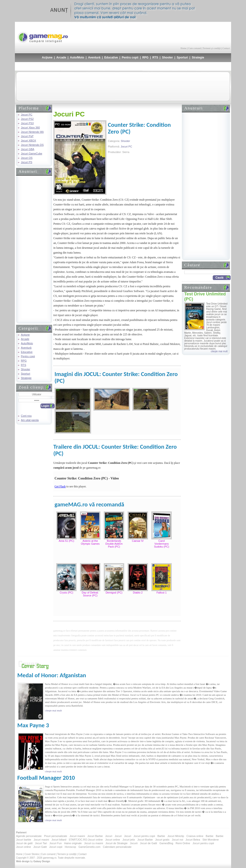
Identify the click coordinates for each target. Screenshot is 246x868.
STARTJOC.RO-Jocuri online (86, 840)
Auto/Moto (77, 57)
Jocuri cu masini (94, 843)
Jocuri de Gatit (149, 843)
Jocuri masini (77, 836)
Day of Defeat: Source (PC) (90, 594)
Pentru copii (130, 57)
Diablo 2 (138, 593)
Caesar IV (138, 541)
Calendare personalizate (117, 847)
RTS (155, 57)
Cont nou (26, 416)
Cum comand (195, 48)
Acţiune (47, 57)
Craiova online (195, 836)
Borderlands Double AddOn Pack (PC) (114, 544)
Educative (111, 57)
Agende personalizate (29, 836)
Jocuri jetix (129, 840)
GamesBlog (166, 843)
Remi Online (183, 843)
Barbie (161, 836)
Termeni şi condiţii (212, 48)
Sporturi (182, 57)
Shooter (167, 57)
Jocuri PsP (27, 136)
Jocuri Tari (41, 843)
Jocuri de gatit (24, 843)
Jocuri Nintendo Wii (32, 132)
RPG (145, 57)
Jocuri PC (27, 115)
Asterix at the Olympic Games (90, 542)
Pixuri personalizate (55, 836)
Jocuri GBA (28, 149)
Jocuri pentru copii (144, 836)
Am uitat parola (30, 420)
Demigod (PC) (114, 593)
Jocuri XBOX (28, 140)
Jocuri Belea (193, 840)
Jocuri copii (56, 847)
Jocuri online (113, 840)
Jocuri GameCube (32, 153)
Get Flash (60, 486)
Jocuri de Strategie (117, 843)
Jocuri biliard (59, 840)
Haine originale (73, 843)
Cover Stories (32, 854)
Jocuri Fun (55, 843)
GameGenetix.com (90, 847)
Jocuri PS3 (27, 123)
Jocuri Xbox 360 (30, 128)
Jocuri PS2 (27, 119)
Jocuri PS (27, 162)
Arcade (61, 57)
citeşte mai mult (219, 351)
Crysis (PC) (66, 593)
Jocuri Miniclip (176, 836)
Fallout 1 (161, 593)
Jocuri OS (27, 158)
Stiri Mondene (211, 840)
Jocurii (134, 843)
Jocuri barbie (24, 840)
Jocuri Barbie (95, 836)
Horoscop (70, 847)
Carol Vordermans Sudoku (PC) (162, 544)
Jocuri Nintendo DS (32, 145)
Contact (226, 48)
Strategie (198, 57)
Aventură (94, 57)
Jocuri (109, 836)
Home (184, 48)
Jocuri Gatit (40, 847)
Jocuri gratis (162, 840)
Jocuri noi (177, 840)
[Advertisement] (174, 34)
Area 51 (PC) (66, 541)
